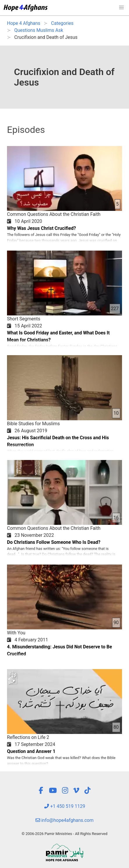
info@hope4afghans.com (65, 820)
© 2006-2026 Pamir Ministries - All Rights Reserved (64, 834)
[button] (121, 8)
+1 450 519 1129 (65, 806)
